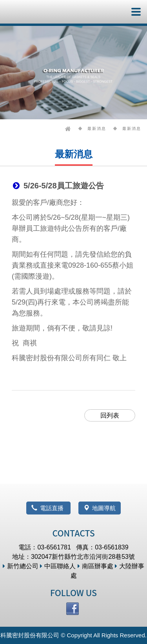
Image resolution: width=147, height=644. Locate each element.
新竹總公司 (21, 566)
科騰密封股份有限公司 (31, 12)
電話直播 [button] (48, 508)
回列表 (110, 415)
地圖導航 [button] (100, 508)
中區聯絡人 (58, 566)
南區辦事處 (95, 566)
